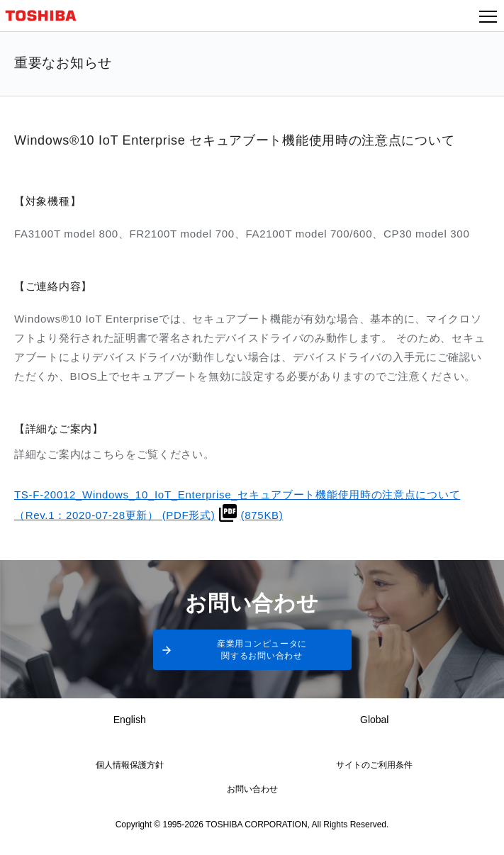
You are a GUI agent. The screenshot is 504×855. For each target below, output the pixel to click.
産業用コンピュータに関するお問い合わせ (262, 650)
